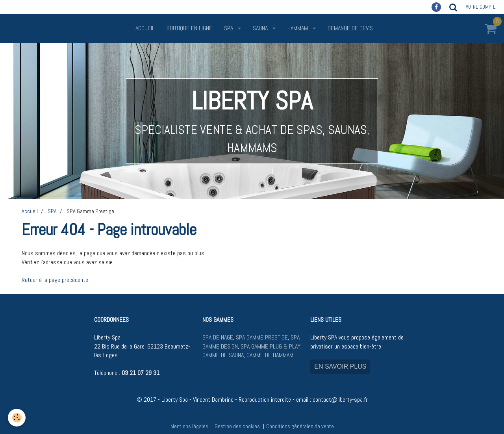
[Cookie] (17, 418)
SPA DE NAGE (218, 337)
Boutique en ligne (189, 28)
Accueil (145, 28)
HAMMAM (298, 28)
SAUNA (261, 28)
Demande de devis (350, 28)
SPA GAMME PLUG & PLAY (271, 346)
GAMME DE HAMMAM (270, 355)
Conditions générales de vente (300, 426)
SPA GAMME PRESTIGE (262, 337)
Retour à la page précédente (55, 280)
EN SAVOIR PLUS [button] (340, 366)
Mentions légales (189, 426)
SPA (229, 28)
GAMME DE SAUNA (223, 355)
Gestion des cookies (237, 426)
